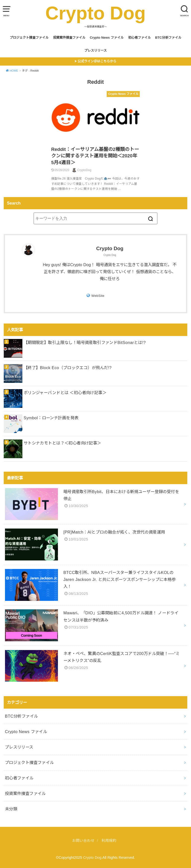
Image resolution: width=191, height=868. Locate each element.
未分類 (11, 809)
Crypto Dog (95, 13)
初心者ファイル (139, 38)
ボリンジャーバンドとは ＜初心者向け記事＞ (65, 393)
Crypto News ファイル (107, 38)
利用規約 (109, 841)
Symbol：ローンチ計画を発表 (51, 418)
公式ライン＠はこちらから (97, 61)
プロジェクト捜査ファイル (29, 38)
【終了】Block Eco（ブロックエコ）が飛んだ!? (68, 368)
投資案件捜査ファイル (69, 38)
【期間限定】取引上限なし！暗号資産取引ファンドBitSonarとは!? (85, 342)
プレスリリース (95, 51)
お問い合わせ (83, 841)
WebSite (98, 296)
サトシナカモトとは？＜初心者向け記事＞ (62, 443)
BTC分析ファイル (168, 38)
